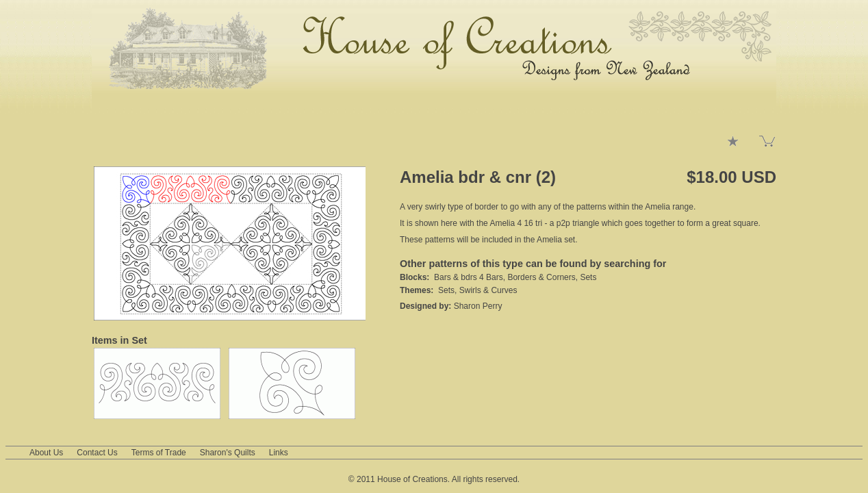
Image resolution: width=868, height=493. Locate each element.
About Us (46, 453)
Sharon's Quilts (228, 453)
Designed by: (427, 306)
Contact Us (97, 453)
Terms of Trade (159, 453)
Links (279, 453)
